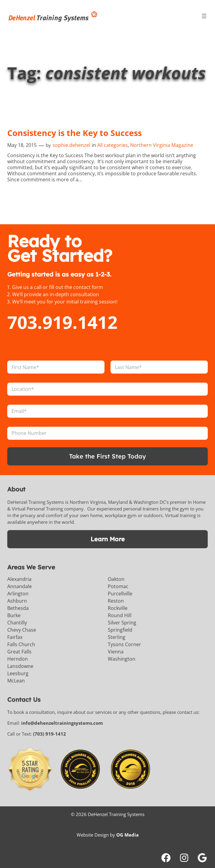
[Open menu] (204, 16)
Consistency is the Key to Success (74, 133)
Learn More (108, 539)
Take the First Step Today (107, 456)
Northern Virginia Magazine (162, 145)
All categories (112, 145)
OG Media (127, 835)
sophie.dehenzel (71, 145)
